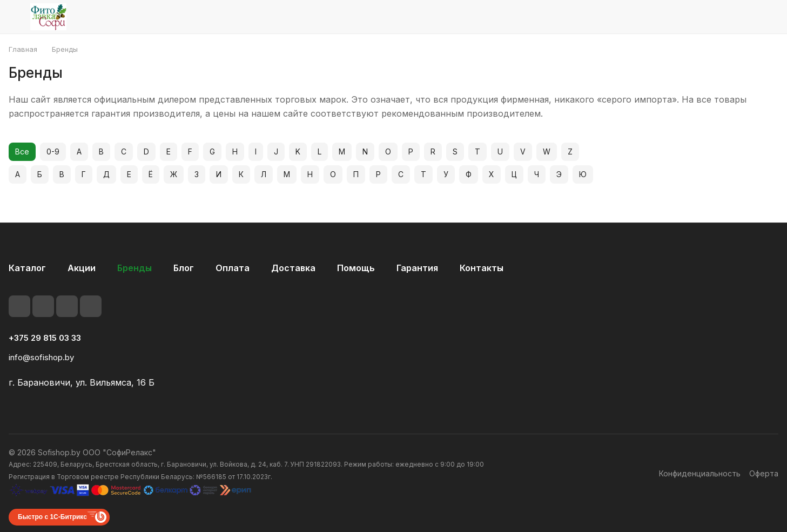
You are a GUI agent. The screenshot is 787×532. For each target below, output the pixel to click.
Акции (82, 268)
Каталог (27, 268)
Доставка (293, 268)
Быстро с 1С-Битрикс (52, 517)
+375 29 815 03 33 (45, 338)
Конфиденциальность (700, 473)
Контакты (482, 268)
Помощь (356, 268)
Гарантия (417, 268)
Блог (184, 268)
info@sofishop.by (41, 357)
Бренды (134, 268)
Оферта (764, 473)
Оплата (233, 268)
